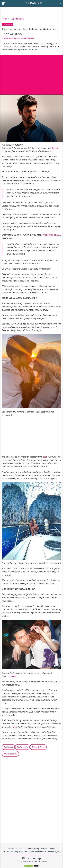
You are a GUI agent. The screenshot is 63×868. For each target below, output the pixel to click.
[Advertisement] (31, 73)
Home (5, 19)
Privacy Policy (34, 849)
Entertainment (18, 19)
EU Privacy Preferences (34, 852)
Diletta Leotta (22, 747)
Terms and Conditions (18, 849)
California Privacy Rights (14, 852)
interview (55, 148)
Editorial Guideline (48, 849)
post (45, 457)
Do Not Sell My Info (53, 852)
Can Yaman (8, 747)
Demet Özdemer (38, 747)
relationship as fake (51, 235)
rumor (15, 727)
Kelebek (13, 676)
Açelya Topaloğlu (10, 754)
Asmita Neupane (11, 38)
